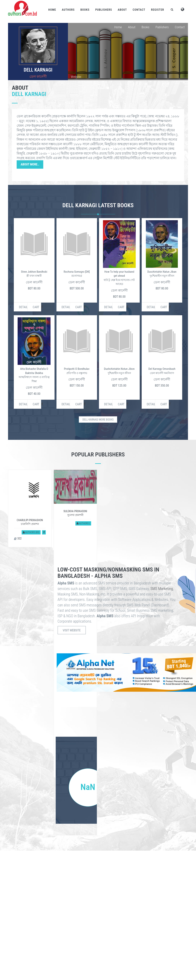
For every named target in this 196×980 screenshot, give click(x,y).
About (122, 10)
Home (52, 10)
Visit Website (72, 630)
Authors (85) (31, 532)
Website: (76, 77)
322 (18, 538)
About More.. (30, 164)
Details (23, 307)
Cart (36, 307)
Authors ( (83, 523)
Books (85, 10)
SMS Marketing (162, 589)
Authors (68, 10)
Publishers (104, 10)
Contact (139, 10)
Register (158, 10)
